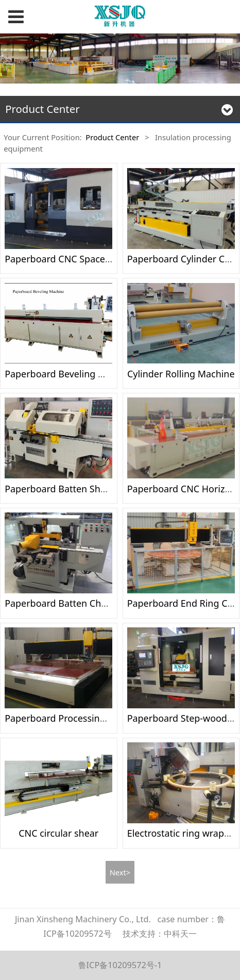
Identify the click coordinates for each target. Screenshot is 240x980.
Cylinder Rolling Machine (181, 374)
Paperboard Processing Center (71, 718)
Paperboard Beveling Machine (70, 374)
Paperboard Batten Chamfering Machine (92, 603)
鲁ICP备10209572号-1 (120, 965)
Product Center (112, 137)
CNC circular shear (58, 833)
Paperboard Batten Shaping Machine (84, 489)
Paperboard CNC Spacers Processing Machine (103, 259)
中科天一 (180, 934)
